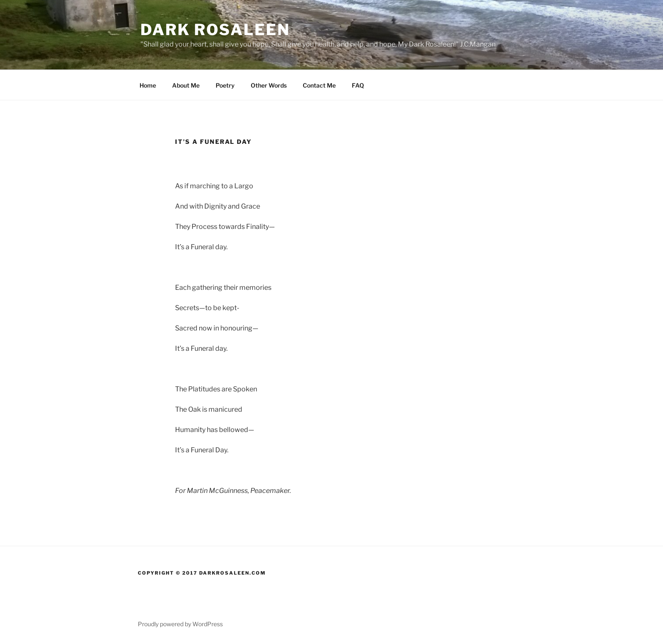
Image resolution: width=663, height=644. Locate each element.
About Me (186, 85)
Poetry (225, 85)
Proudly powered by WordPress (180, 624)
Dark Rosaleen (215, 30)
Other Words (269, 85)
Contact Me (319, 85)
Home (148, 85)
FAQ (358, 85)
